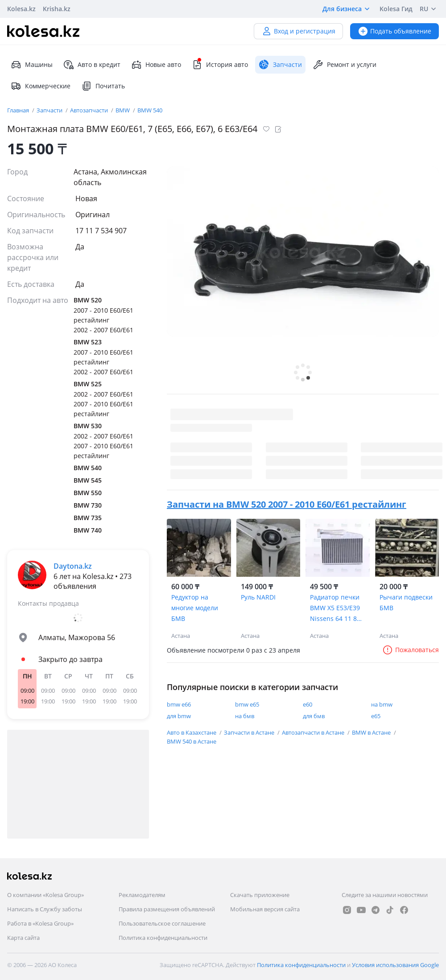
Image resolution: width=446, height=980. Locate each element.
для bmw (179, 716)
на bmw (382, 704)
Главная (19, 110)
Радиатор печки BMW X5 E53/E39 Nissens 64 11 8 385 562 (335, 608)
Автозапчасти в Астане (314, 732)
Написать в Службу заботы (45, 909)
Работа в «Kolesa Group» (40, 923)
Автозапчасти (90, 110)
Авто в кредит (92, 65)
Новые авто (156, 65)
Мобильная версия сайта (265, 909)
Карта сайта (23, 938)
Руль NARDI (258, 597)
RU (429, 9)
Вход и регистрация (298, 31)
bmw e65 (247, 704)
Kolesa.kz (21, 9)
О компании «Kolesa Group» (45, 895)
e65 (376, 716)
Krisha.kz (57, 9)
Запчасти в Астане (250, 732)
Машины (32, 65)
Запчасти (50, 110)
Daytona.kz (73, 566)
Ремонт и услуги (345, 65)
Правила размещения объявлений (167, 909)
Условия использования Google (395, 965)
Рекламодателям (142, 895)
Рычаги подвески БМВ (406, 602)
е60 (308, 704)
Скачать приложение (260, 895)
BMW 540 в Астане (192, 741)
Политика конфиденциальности (163, 938)
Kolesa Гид (396, 9)
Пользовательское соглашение (162, 923)
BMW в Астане (372, 732)
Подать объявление (394, 31)
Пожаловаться (411, 650)
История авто (220, 65)
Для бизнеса (347, 9)
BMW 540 (150, 110)
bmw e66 (179, 704)
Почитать (103, 86)
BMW (123, 110)
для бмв (314, 716)
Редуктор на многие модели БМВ (195, 608)
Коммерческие (41, 86)
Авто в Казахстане (192, 732)
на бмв (245, 716)
